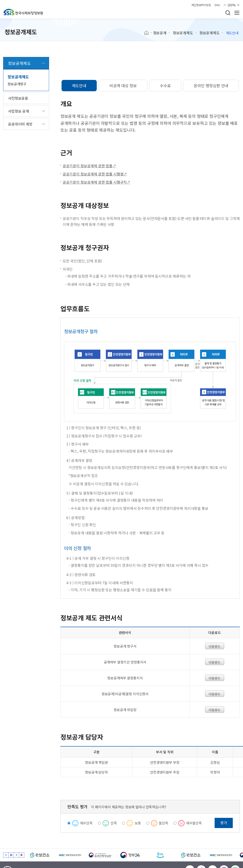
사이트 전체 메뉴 (237, 13)
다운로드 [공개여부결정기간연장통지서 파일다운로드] (214, 662)
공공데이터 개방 (20, 124)
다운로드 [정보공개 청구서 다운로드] (214, 646)
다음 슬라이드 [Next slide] (16, 855)
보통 (138, 823)
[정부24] (130, 855)
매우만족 (86, 823)
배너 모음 (22, 855)
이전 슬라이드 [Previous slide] (6, 855)
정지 (11, 855)
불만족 (164, 823)
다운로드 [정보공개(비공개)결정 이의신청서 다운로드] (214, 694)
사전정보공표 (18, 98)
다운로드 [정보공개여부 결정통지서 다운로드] (214, 678)
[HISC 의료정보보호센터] (70, 855)
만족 (114, 823)
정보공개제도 (183, 33)
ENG (217, 5)
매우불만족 (194, 823)
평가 (224, 823)
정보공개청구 (17, 84)
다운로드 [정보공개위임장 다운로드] (214, 710)
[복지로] (160, 855)
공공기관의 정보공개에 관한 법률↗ (89, 166)
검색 (228, 13)
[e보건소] (40, 855)
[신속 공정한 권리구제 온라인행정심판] (100, 855)
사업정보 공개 (19, 111)
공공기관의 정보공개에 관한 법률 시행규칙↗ (97, 182)
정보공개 (160, 33)
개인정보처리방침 (201, 5)
